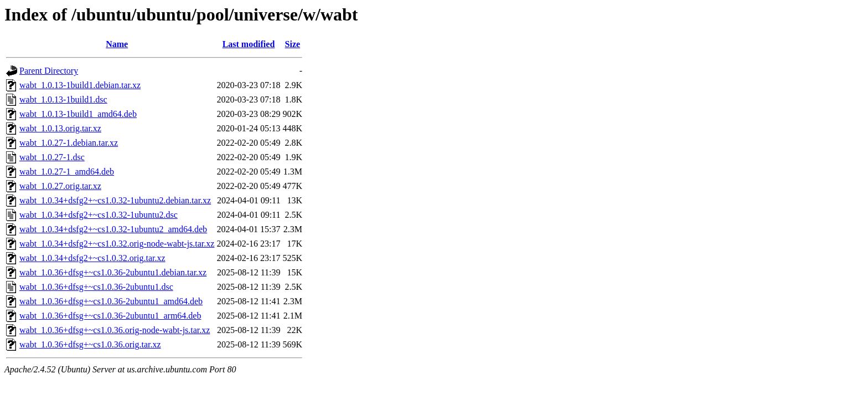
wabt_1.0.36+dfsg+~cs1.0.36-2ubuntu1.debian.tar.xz (113, 272)
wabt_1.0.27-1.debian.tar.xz (69, 143)
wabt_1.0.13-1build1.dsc (63, 99)
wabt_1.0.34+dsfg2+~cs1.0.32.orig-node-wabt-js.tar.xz (117, 244)
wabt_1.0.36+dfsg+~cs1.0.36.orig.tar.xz (90, 344)
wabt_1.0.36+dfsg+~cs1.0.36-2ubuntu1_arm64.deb (110, 316)
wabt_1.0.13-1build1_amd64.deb (78, 114)
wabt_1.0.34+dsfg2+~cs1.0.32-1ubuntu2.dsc (99, 215)
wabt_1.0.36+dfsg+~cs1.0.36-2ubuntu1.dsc (96, 287)
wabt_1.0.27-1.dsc (52, 157)
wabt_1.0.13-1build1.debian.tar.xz (80, 85)
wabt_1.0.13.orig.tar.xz (60, 128)
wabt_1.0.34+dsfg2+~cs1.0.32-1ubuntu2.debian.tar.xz (115, 200)
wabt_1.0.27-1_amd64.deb (67, 172)
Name (117, 44)
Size (293, 44)
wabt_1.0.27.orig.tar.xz (60, 186)
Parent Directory (49, 71)
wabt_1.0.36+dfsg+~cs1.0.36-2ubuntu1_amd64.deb (111, 301)
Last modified (249, 44)
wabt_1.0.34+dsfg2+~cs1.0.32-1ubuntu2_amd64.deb (113, 229)
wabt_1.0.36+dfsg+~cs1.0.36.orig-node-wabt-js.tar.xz (115, 330)
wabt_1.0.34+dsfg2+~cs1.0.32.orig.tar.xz (92, 258)
